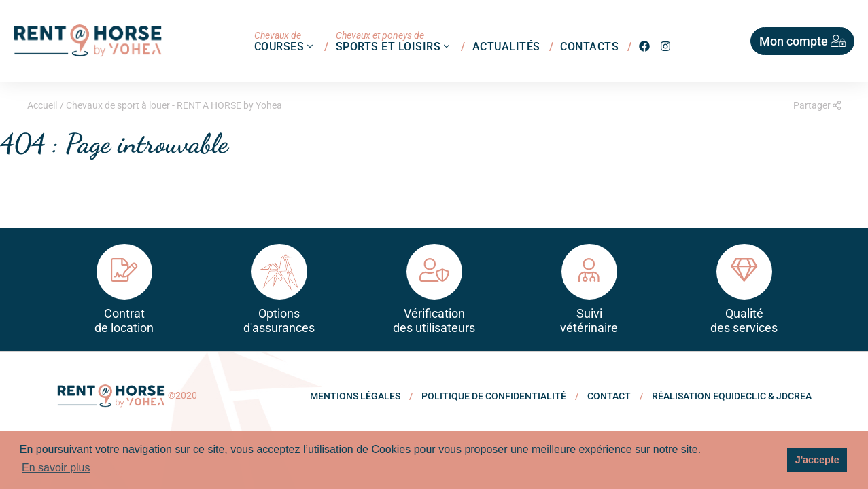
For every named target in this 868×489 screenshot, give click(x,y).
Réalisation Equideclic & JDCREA (732, 396)
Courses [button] (285, 41)
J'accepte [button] (817, 460)
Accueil (42, 105)
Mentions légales (355, 396)
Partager (817, 105)
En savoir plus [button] (56, 468)
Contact (609, 396)
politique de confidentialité (494, 396)
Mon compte (803, 41)
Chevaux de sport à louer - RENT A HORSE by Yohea (174, 105)
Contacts (589, 46)
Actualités (506, 46)
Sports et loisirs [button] (394, 41)
